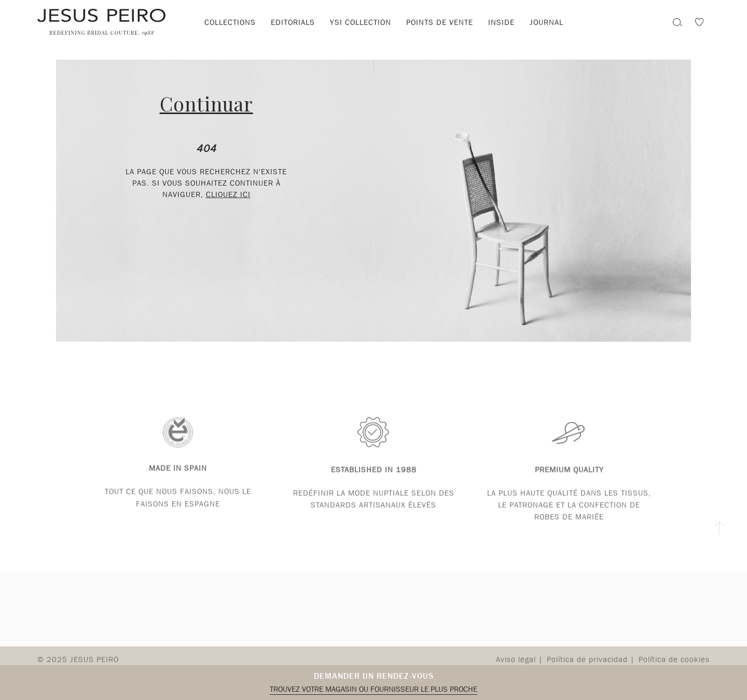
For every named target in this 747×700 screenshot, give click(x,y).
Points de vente (440, 22)
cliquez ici (228, 194)
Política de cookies (674, 664)
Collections (230, 22)
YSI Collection (361, 22)
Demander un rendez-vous (374, 676)
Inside (501, 22)
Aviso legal (516, 664)
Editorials (293, 22)
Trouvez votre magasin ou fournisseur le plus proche (374, 689)
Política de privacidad (587, 664)
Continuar (206, 103)
